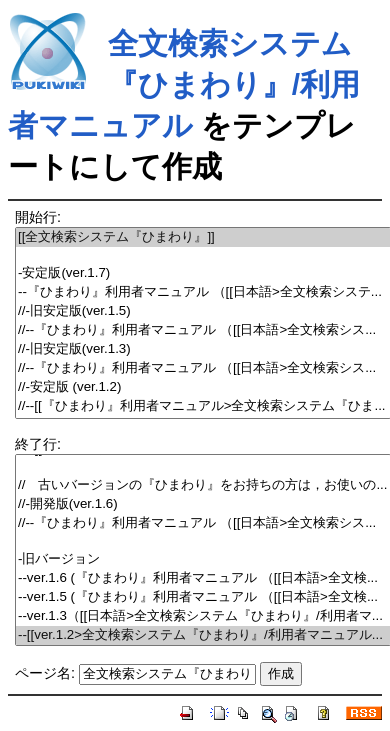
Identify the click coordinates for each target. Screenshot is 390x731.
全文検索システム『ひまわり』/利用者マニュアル (184, 84)
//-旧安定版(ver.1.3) (203, 349)
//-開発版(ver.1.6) (203, 504)
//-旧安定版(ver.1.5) (203, 311)
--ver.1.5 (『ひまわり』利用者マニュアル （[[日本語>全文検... (203, 597)
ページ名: (45, 673)
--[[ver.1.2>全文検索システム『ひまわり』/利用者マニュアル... (203, 635)
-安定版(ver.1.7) (203, 273)
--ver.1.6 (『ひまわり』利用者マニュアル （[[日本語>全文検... (203, 578)
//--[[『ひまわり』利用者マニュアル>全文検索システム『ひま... (203, 406)
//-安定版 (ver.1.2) (203, 387)
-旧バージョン (203, 559)
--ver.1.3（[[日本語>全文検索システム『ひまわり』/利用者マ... (203, 616)
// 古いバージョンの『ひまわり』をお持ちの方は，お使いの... (203, 485)
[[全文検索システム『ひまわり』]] (203, 237)
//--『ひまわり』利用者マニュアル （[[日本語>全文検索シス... (203, 330)
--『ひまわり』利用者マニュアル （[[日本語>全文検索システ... (203, 292)
